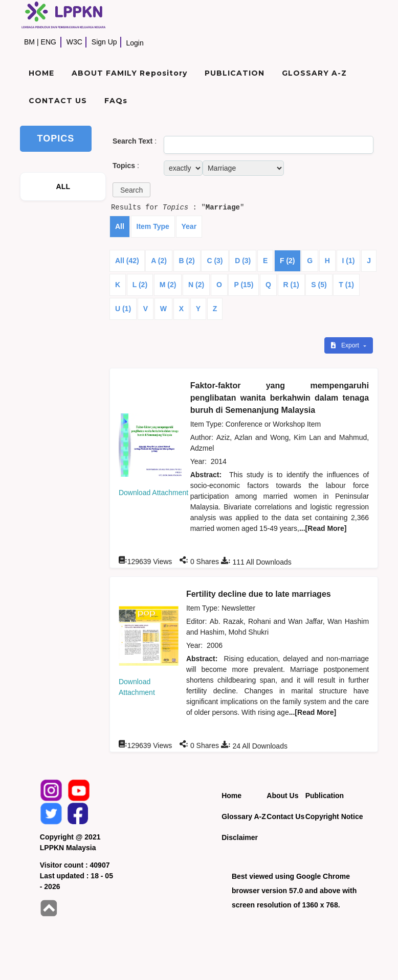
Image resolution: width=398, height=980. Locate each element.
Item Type (153, 226)
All (120, 226)
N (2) (196, 285)
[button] (131, 190)
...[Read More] (323, 528)
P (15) (244, 285)
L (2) (140, 285)
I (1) (349, 261)
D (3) (243, 261)
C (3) (215, 261)
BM (29, 42)
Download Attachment (153, 493)
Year (189, 226)
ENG (49, 42)
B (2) (187, 261)
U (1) (123, 309)
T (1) (346, 285)
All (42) (127, 261)
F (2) (288, 261)
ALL (63, 186)
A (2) (159, 261)
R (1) (291, 285)
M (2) (168, 285)
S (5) (319, 285)
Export (346, 345)
